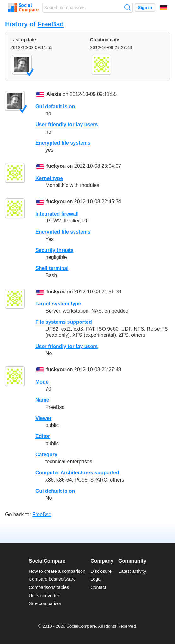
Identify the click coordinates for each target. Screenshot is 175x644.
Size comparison (45, 603)
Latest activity (132, 571)
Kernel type (49, 178)
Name (42, 400)
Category (46, 455)
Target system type (58, 304)
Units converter (44, 596)
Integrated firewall (57, 214)
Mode (42, 382)
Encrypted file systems (63, 143)
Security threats (54, 250)
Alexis (54, 94)
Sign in (145, 7)
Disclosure (101, 571)
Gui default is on (55, 106)
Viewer (43, 418)
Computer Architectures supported (77, 473)
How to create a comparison (57, 571)
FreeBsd (51, 24)
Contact (98, 587)
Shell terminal (52, 268)
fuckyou (56, 166)
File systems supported (64, 322)
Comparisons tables (49, 587)
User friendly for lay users (66, 125)
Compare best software (52, 579)
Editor (43, 436)
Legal (96, 579)
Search (127, 7)
